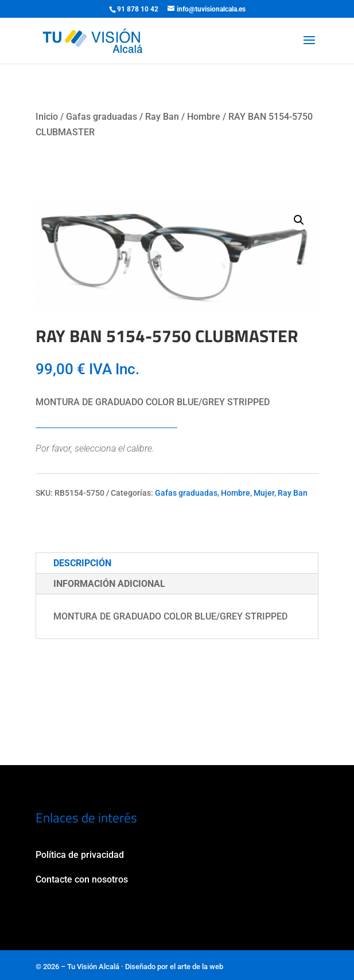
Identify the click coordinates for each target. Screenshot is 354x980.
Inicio (47, 117)
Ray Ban (162, 117)
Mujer (264, 493)
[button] (299, 220)
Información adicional (109, 584)
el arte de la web (197, 967)
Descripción (82, 563)
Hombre (204, 117)
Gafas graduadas (102, 117)
